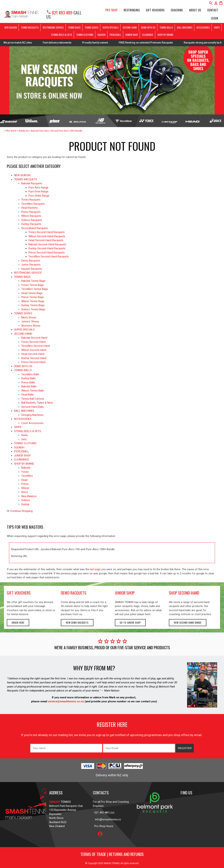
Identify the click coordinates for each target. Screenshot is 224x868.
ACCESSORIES (203, 27)
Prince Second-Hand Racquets (47, 253)
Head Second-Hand (33, 354)
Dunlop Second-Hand (34, 358)
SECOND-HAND (130, 27)
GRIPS (217, 27)
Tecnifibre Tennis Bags (35, 289)
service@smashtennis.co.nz (66, 701)
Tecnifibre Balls (30, 374)
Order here (18, 623)
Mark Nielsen (112, 691)
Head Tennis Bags (32, 293)
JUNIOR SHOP (132, 35)
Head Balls (27, 395)
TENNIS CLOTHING (85, 35)
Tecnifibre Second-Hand (35, 346)
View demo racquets (77, 623)
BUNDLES (24, 131)
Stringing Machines (32, 415)
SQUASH (101, 35)
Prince (25, 484)
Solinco (26, 500)
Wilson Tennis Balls (33, 391)
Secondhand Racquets (35, 228)
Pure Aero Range (38, 188)
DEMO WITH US (148, 27)
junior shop (125, 593)
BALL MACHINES (185, 27)
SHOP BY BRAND (165, 35)
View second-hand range (188, 623)
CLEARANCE (148, 35)
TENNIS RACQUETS (30, 27)
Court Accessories (32, 423)
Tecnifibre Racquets (33, 204)
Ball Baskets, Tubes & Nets (37, 403)
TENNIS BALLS (166, 27)
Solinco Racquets (32, 220)
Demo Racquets (31, 261)
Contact (213, 10)
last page (95, 569)
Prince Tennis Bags (33, 297)
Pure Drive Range (38, 192)
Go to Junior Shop (130, 623)
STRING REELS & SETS (62, 35)
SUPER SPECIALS (110, 27)
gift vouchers (19, 593)
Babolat (26, 468)
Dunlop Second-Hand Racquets (47, 248)
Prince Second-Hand (33, 362)
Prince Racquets (31, 212)
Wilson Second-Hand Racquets (47, 236)
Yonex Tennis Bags (33, 285)
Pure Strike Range (39, 196)
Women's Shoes (31, 326)
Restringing (132, 10)
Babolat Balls (29, 386)
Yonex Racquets (31, 200)
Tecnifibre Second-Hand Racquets (49, 256)
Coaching (177, 10)
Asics (25, 492)
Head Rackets (29, 208)
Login (215, 18)
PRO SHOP (111, 10)
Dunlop (25, 504)
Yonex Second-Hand (33, 342)
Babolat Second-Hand (34, 338)
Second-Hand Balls (33, 407)
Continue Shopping (21, 511)
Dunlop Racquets (31, 224)
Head (24, 480)
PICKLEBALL (115, 35)
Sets (24, 439)
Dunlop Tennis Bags (33, 305)
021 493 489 (59, 12)
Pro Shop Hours (103, 826)
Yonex (25, 472)
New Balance (29, 496)
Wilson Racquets (31, 216)
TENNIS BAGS (74, 27)
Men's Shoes (29, 317)
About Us (195, 10)
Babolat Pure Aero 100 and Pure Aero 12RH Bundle (57, 131)
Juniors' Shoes (30, 321)
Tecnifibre (27, 476)
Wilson (25, 488)
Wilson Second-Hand (34, 350)
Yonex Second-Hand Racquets (47, 232)
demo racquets (74, 593)
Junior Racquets (31, 265)
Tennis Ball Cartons (33, 399)
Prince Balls (28, 382)
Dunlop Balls (28, 378)
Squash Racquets (32, 269)
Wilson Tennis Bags (33, 301)
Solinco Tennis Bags (33, 309)
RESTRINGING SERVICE (53, 27)
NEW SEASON (11, 27)
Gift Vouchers (155, 10)
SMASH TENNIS (111, 863)
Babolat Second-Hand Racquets (47, 244)
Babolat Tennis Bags (33, 281)
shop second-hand (184, 593)
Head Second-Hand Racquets (46, 240)
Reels (24, 435)
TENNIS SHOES (91, 27)
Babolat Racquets (32, 183)
